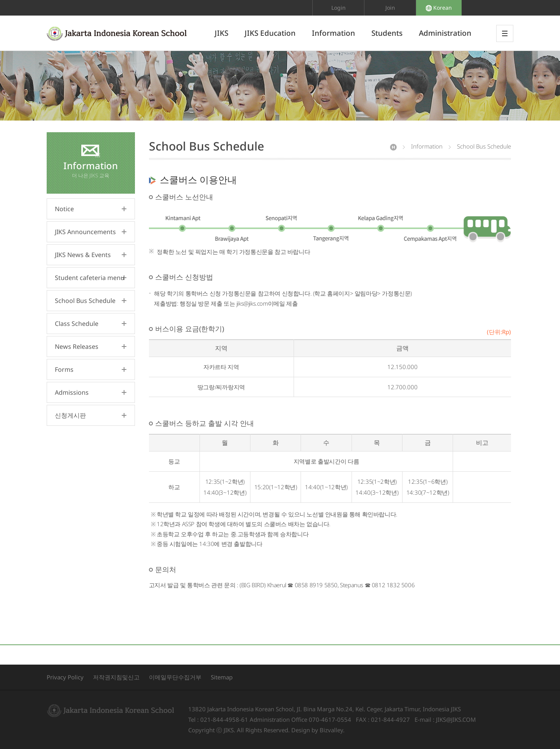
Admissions (72, 392)
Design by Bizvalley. (318, 730)
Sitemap (222, 677)
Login (339, 8)
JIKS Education (270, 33)
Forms (64, 369)
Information (333, 33)
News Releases (77, 346)
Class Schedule (77, 324)
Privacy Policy (65, 677)
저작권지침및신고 (116, 677)
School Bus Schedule (85, 301)
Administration (445, 33)
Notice (64, 209)
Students (387, 33)
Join (390, 8)
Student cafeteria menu (90, 278)
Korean (439, 8)
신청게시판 (70, 415)
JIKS (221, 33)
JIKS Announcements (85, 232)
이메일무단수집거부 (175, 677)
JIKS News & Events (83, 255)
